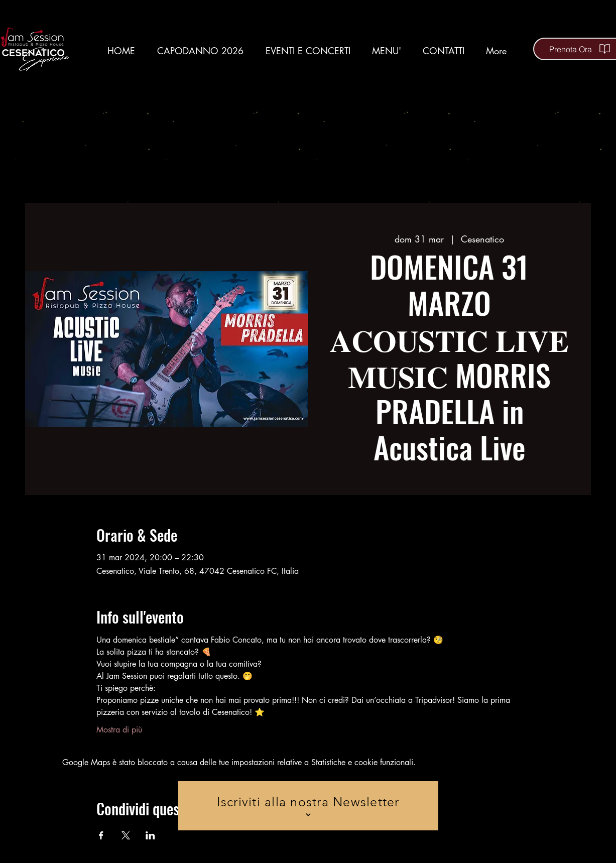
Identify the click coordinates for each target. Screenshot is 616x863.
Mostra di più (119, 730)
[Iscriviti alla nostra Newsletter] (308, 806)
